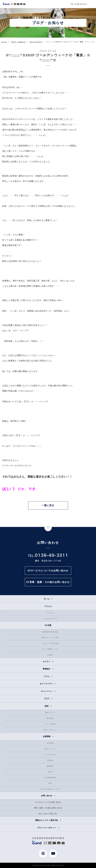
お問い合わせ (47, 796)
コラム (47, 676)
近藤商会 (14, 4)
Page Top (48, 528)
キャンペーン (47, 691)
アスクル (50, 613)
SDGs (50, 772)
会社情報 (50, 743)
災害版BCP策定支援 (50, 632)
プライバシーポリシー (47, 828)
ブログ (47, 699)
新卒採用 (50, 718)
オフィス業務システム (50, 649)
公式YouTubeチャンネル (50, 789)
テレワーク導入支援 (50, 643)
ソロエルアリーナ (50, 619)
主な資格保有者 (50, 778)
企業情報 (47, 736)
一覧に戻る (48, 505)
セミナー (47, 661)
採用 (47, 706)
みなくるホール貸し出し (48, 814)
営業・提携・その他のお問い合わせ (48, 808)
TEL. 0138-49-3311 (79, 4)
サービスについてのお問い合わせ (48, 802)
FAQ (50, 783)
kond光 (50, 655)
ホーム (47, 599)
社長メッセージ (50, 749)
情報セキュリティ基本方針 (47, 820)
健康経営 (50, 766)
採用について (50, 713)
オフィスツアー (47, 684)
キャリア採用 (50, 724)
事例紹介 (47, 669)
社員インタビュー (50, 730)
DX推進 (50, 760)
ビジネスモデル (50, 755)
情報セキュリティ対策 (50, 638)
